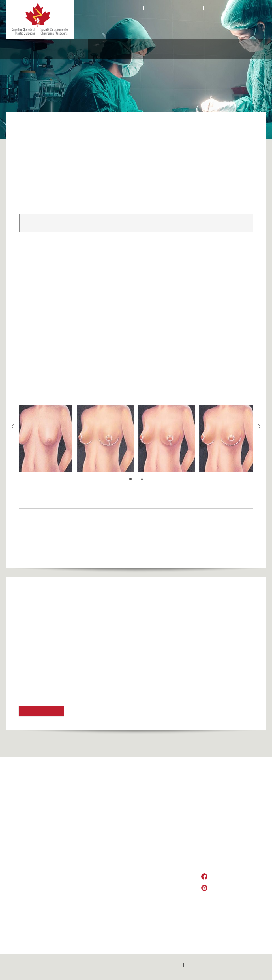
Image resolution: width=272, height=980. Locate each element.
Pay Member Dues (169, 822)
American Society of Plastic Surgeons (57, 633)
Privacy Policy (220, 898)
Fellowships (163, 852)
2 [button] (143, 479)
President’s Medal (168, 800)
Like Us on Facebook (230, 877)
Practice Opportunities (172, 794)
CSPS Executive (69, 819)
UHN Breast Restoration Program (52, 611)
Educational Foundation (200, 49)
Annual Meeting (166, 828)
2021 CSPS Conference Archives (21, 785)
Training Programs (169, 846)
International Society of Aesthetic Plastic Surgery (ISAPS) (77, 656)
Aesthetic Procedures (106, 49)
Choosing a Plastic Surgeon (71, 848)
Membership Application (173, 816)
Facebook (191, 8)
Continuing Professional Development (173, 885)
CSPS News (163, 834)
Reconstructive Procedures (58, 49)
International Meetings (172, 857)
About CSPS (17, 49)
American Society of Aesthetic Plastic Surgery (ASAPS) (75, 644)
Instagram (224, 8)
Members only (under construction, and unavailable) (25, 892)
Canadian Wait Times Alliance (171, 865)
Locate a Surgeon (70, 840)
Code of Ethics (165, 840)
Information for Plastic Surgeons (171, 875)
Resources (242, 49)
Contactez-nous (200, 965)
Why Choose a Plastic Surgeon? (74, 833)
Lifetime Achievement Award (171, 895)
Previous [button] (13, 426)
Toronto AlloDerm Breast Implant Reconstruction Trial (73, 678)
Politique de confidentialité (243, 965)
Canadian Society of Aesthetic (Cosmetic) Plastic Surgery (77, 622)
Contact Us (157, 8)
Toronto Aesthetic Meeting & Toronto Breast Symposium (76, 667)
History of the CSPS (72, 825)
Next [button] (259, 426)
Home (135, 8)
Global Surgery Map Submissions (26, 823)
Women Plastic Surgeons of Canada (170, 808)
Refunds (66, 779)
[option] (44, 438)
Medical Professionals (153, 49)
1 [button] (131, 479)
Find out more (41, 711)
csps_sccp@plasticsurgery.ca (229, 866)
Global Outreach (69, 813)
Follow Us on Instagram (232, 888)
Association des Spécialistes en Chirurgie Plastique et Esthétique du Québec (96, 690)
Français (248, 8)
